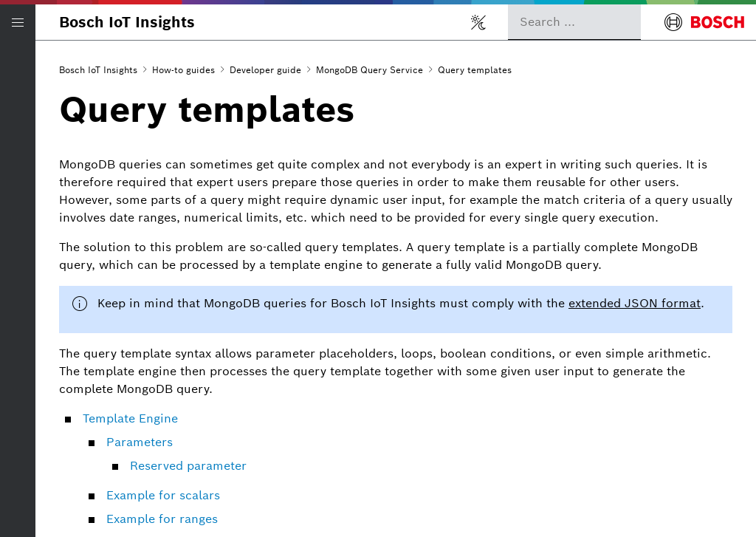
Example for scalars (163, 495)
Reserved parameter (188, 466)
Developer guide (265, 70)
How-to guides (183, 70)
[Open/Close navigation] (18, 22)
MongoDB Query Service (370, 70)
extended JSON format (635, 303)
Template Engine (130, 418)
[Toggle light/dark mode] (478, 22)
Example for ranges (162, 519)
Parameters (140, 442)
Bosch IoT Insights (127, 22)
